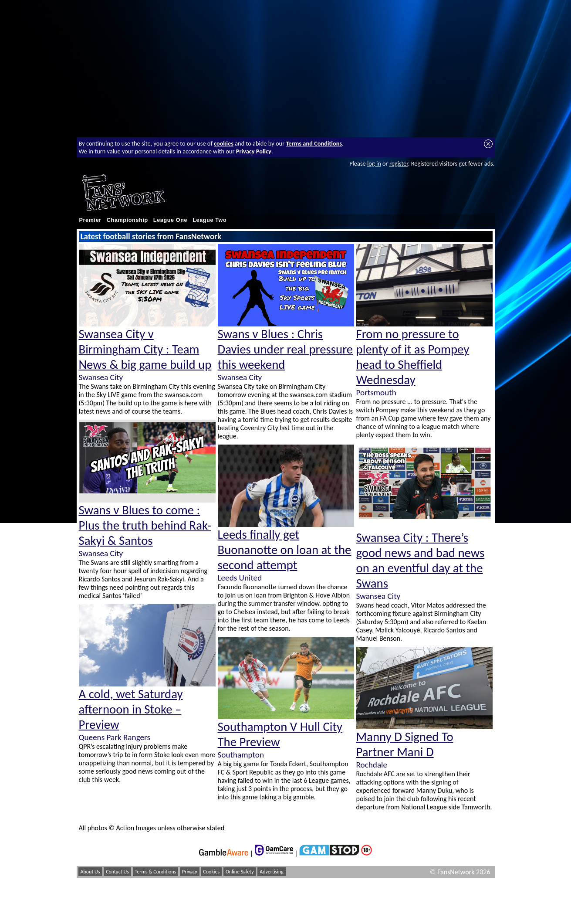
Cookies (211, 872)
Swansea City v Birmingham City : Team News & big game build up (145, 349)
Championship (127, 220)
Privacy (190, 872)
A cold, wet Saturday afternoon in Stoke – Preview (131, 709)
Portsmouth (376, 392)
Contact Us (117, 872)
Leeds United (240, 578)
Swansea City (101, 377)
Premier (90, 220)
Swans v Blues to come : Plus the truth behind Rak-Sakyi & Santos (145, 525)
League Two (209, 220)
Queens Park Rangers (115, 737)
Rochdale (372, 765)
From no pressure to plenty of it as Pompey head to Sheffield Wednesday (413, 357)
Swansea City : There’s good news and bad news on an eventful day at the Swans (421, 561)
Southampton (241, 755)
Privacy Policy (254, 151)
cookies (224, 143)
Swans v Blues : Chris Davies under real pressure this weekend (285, 349)
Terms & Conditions (156, 872)
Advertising (272, 872)
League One (170, 220)
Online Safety (240, 872)
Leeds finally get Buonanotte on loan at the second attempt (285, 550)
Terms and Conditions (314, 143)
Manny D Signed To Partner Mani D (405, 744)
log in (374, 163)
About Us (90, 872)
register (399, 163)
